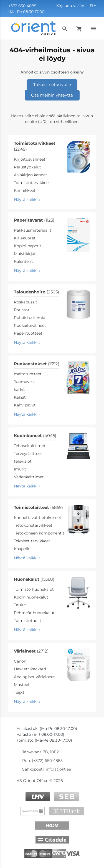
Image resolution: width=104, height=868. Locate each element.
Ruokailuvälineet (30, 325)
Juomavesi (24, 382)
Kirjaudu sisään (70, 6)
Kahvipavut (25, 405)
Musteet (22, 685)
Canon (20, 661)
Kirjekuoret (25, 238)
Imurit (20, 469)
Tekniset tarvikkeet (32, 541)
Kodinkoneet (35, 436)
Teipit (19, 692)
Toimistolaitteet (38, 507)
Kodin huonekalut (31, 597)
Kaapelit (22, 549)
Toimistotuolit (28, 621)
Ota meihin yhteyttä (52, 95)
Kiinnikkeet (25, 190)
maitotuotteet (28, 374)
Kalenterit (23, 261)
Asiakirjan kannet (31, 175)
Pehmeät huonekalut (34, 613)
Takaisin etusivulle (52, 84)
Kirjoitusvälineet (30, 159)
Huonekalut (34, 579)
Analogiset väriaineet (34, 677)
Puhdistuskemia (30, 318)
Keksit (20, 397)
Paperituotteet (28, 333)
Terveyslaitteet (28, 453)
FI (92, 6)
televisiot (23, 461)
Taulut (20, 605)
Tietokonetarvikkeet (33, 525)
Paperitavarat (34, 220)
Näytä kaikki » (27, 200)
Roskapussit (26, 302)
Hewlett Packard (30, 669)
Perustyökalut (27, 167)
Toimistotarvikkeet (32, 183)
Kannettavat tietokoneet (38, 518)
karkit (19, 389)
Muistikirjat (25, 254)
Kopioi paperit (28, 246)
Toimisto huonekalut (34, 589)
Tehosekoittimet (30, 446)
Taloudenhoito (36, 292)
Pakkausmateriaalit (33, 230)
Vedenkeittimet (29, 477)
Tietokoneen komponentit (39, 533)
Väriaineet (31, 651)
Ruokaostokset (37, 364)
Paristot (22, 310)
